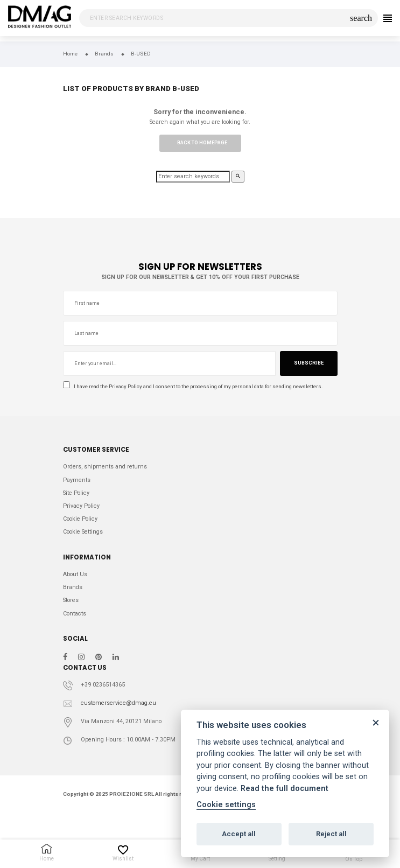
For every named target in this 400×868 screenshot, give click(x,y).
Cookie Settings (83, 532)
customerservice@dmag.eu (118, 703)
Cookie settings (226, 805)
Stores (71, 600)
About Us (75, 574)
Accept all (239, 834)
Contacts (75, 614)
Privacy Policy (125, 386)
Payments (77, 480)
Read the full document (285, 789)
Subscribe (309, 363)
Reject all (331, 834)
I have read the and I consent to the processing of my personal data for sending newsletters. (193, 386)
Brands (73, 587)
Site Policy (76, 493)
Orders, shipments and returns (105, 467)
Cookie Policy (80, 519)
